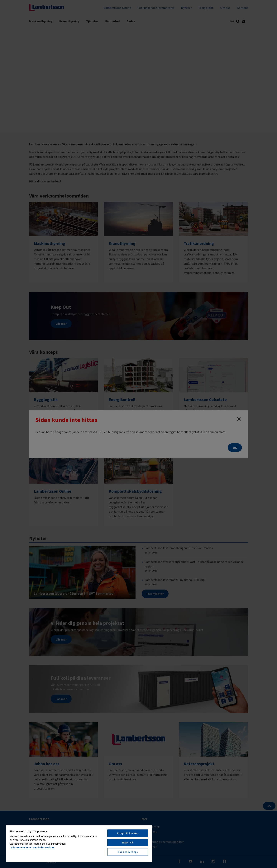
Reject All (128, 843)
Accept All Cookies (128, 833)
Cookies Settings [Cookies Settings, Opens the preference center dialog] (128, 852)
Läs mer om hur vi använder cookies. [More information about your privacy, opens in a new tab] (33, 848)
